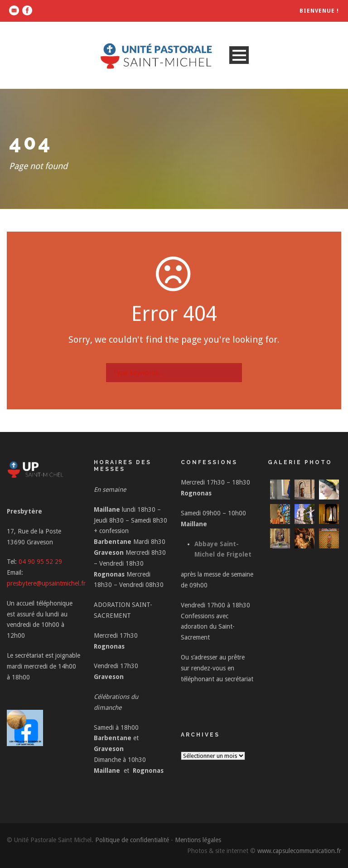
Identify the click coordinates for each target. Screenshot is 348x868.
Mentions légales (198, 840)
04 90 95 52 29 (40, 562)
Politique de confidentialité (132, 840)
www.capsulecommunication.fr (299, 851)
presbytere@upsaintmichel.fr (46, 583)
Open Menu (239, 55)
